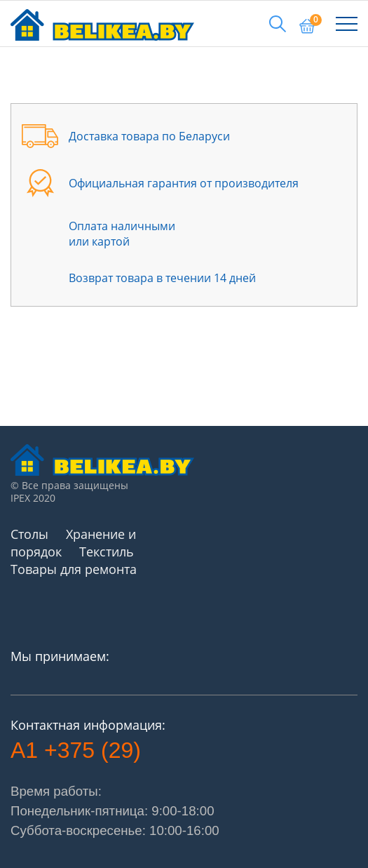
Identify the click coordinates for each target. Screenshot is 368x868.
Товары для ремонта (74, 569)
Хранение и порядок (73, 543)
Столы (29, 534)
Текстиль (107, 552)
